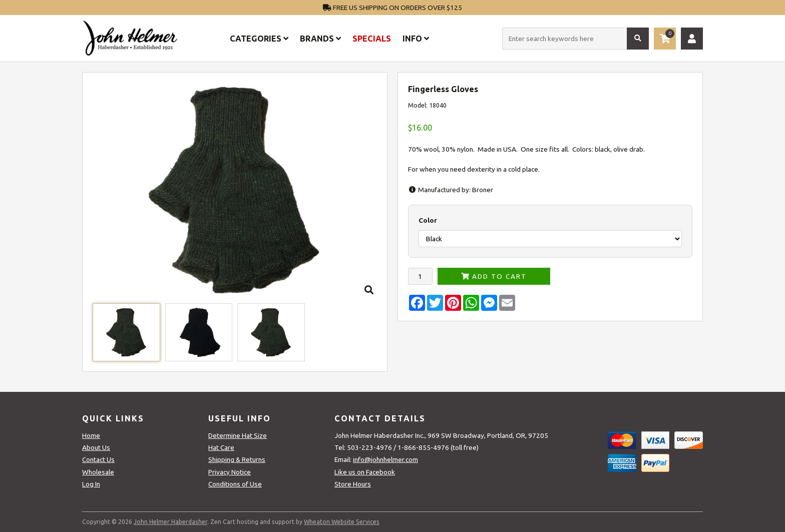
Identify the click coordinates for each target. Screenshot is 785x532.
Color (428, 220)
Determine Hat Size (238, 435)
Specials (372, 39)
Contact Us (98, 459)
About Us (96, 447)
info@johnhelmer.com (385, 459)
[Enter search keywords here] (575, 39)
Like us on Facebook (365, 472)
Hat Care (221, 447)
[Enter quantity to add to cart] (420, 276)
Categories (259, 39)
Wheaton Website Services (342, 522)
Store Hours (353, 484)
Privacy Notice (230, 472)
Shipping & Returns (237, 459)
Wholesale (98, 472)
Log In (91, 484)
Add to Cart (494, 276)
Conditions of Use (235, 484)
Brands (320, 39)
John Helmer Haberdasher (170, 522)
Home (91, 435)
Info (416, 39)
